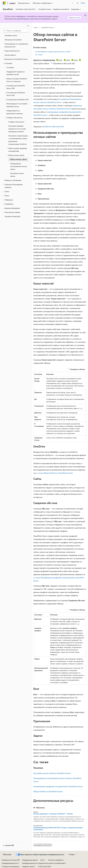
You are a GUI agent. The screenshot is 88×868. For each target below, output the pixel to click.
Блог (42, 860)
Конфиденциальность (10, 863)
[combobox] (16, 31)
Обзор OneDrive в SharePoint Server (48, 791)
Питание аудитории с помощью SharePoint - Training (53, 814)
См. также (39, 55)
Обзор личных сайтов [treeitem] (18, 159)
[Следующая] (72, 3)
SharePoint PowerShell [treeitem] (12, 216)
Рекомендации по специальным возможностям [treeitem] (16, 45)
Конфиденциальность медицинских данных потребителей (43, 863)
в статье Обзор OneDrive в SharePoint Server (55, 473)
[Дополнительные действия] (84, 28)
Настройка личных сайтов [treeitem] (17, 175)
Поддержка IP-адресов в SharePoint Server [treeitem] (15, 73)
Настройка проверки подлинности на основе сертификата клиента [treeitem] (17, 129)
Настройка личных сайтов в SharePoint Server (52, 773)
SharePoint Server (48, 27)
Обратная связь (74, 18)
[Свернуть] (28, 26)
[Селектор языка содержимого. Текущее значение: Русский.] (7, 855)
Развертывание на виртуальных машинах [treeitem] (15, 112)
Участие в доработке (56, 860)
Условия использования (11, 866)
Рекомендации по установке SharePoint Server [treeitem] (17, 105)
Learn (36, 27)
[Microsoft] (4, 3)
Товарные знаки (28, 866)
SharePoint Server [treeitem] (11, 35)
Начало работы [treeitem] (10, 55)
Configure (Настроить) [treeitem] (16, 122)
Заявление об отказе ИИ (11, 860)
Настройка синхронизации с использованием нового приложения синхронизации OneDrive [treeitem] (18, 140)
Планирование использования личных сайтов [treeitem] (19, 166)
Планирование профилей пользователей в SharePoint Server (58, 786)
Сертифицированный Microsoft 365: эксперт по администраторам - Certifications (58, 829)
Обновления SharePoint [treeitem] (13, 40)
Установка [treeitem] (10, 67)
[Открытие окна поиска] (78, 3)
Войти (83, 3)
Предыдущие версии (30, 860)
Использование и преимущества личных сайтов (53, 52)
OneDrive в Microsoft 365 (54, 126)
